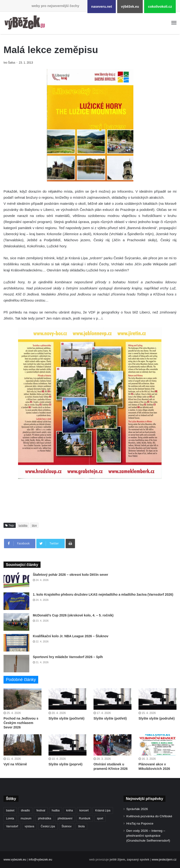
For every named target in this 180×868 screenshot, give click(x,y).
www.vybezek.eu (15, 859)
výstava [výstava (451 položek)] (29, 826)
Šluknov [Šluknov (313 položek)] (67, 826)
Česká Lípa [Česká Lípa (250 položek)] (48, 826)
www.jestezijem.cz (164, 859)
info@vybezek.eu (40, 859)
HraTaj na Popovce (140, 823)
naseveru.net (102, 7)
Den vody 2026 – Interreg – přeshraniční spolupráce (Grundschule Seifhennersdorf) (148, 836)
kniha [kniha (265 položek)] (69, 810)
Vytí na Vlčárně (15, 764)
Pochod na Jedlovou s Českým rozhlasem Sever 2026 (21, 723)
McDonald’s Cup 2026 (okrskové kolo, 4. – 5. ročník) (73, 615)
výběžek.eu (130, 7)
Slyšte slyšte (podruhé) (157, 718)
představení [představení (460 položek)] (65, 818)
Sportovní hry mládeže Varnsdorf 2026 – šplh (68, 657)
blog (34, 525)
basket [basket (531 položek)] (10, 810)
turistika (23, 525)
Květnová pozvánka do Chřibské (149, 816)
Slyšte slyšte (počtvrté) (66, 718)
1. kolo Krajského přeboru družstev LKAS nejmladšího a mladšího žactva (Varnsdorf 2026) (103, 594)
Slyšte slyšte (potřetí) (110, 718)
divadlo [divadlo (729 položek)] (25, 810)
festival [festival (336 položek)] (41, 810)
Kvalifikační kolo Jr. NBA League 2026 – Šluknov (71, 636)
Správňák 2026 (137, 809)
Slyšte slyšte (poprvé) (66, 764)
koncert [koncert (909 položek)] (84, 810)
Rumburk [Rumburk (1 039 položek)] (85, 818)
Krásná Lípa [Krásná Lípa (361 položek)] (103, 810)
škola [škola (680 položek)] (81, 826)
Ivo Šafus (10, 63)
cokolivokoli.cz (160, 7)
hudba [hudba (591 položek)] (56, 810)
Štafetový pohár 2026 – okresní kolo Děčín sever (70, 575)
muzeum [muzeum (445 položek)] (26, 818)
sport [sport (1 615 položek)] (100, 818)
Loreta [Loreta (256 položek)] (10, 818)
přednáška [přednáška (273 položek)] (45, 818)
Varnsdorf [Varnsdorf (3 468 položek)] (12, 826)
